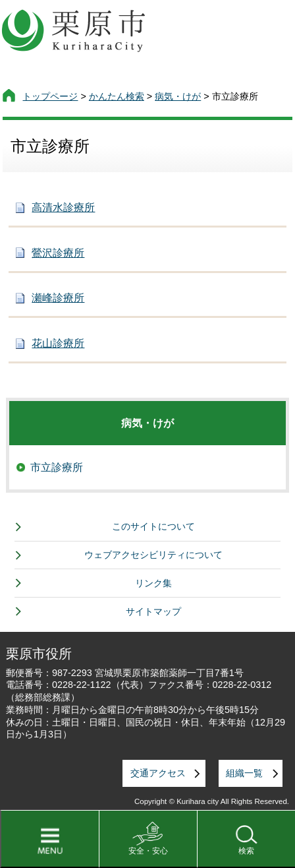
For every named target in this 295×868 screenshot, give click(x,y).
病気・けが (178, 96)
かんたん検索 (117, 96)
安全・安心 (148, 851)
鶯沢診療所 (58, 253)
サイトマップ (153, 611)
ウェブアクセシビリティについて (153, 555)
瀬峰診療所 (58, 298)
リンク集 (153, 583)
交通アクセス (158, 773)
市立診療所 (57, 467)
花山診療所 (58, 343)
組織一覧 (244, 773)
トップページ (50, 96)
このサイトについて (153, 526)
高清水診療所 (63, 207)
